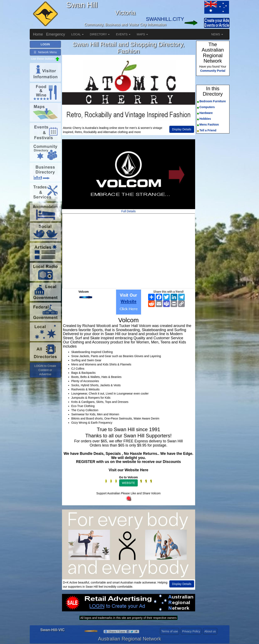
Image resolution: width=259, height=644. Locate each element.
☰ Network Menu (45, 52)
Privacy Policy (191, 631)
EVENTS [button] (123, 34)
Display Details (182, 129)
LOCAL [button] (77, 34)
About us (210, 631)
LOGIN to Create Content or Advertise (45, 370)
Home (38, 34)
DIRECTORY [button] (100, 34)
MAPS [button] (142, 34)
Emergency (56, 34)
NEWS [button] (217, 34)
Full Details (128, 211)
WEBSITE (128, 483)
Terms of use (170, 631)
